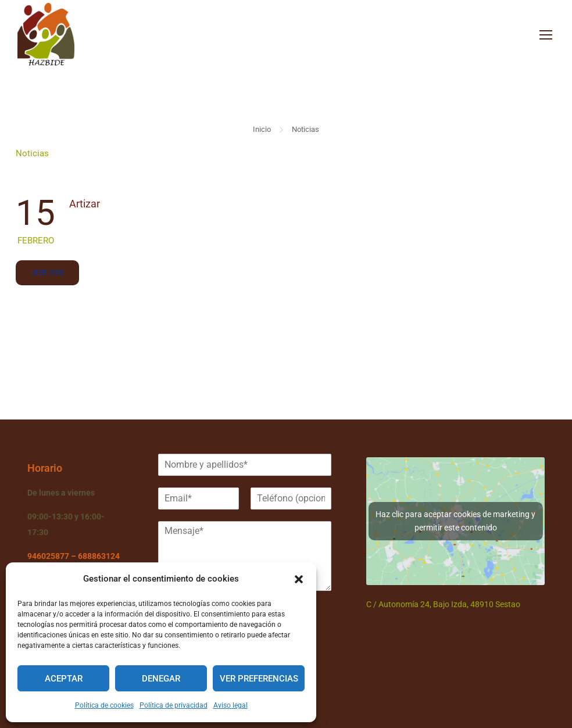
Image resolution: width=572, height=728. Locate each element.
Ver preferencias (259, 679)
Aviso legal (230, 705)
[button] (299, 579)
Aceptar (64, 679)
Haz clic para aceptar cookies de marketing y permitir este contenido (455, 521)
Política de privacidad (174, 705)
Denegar (161, 679)
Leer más (47, 271)
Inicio (262, 132)
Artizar (85, 206)
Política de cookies (104, 705)
